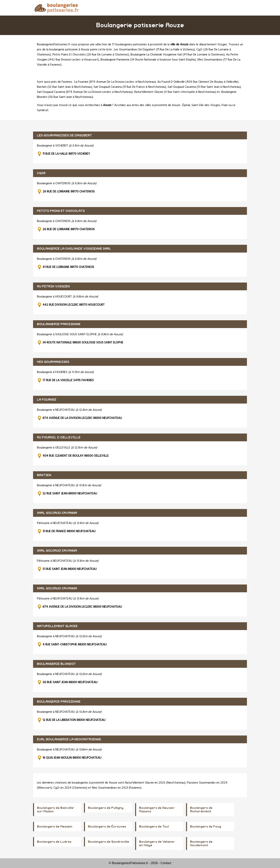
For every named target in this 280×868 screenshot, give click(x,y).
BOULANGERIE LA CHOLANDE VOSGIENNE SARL (74, 249)
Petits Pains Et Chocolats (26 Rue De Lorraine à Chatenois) (91, 55)
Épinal (186, 105)
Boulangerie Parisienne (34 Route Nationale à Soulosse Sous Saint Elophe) (148, 60)
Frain (225, 105)
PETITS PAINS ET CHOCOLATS (61, 211)
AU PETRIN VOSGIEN (53, 286)
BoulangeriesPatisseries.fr (54, 45)
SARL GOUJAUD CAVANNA (57, 513)
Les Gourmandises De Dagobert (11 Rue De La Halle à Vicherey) (154, 50)
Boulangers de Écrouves (107, 827)
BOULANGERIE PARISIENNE (59, 324)
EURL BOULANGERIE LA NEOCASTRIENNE (69, 739)
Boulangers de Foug (206, 827)
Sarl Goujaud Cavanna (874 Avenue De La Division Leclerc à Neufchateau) (85, 92)
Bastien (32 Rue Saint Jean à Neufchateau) (64, 87)
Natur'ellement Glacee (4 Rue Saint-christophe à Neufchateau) (175, 92)
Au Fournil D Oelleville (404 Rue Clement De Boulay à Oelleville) (198, 82)
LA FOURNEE (47, 400)
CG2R (41, 173)
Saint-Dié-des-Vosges (206, 105)
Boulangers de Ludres (54, 842)
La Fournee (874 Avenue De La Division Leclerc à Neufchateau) (115, 82)
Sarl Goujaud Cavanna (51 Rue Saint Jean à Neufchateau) (204, 87)
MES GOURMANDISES (53, 362)
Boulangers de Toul (154, 827)
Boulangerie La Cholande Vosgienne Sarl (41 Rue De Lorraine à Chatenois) (178, 55)
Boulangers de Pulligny (106, 808)
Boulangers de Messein (55, 827)
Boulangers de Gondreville (108, 842)
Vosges (222, 45)
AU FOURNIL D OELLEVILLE (59, 437)
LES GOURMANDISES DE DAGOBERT (64, 135)
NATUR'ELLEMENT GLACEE (57, 626)
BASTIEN (44, 475)
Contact (166, 863)
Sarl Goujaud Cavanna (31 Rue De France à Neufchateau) (130, 87)
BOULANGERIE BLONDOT (56, 664)
